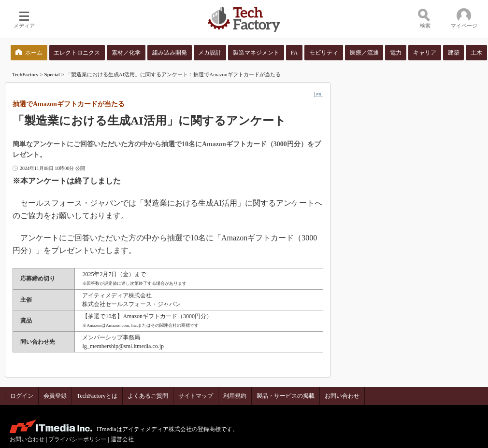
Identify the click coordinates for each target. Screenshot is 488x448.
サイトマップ (196, 396)
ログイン (22, 396)
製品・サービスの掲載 (286, 396)
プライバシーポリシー (77, 439)
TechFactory (25, 74)
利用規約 (235, 396)
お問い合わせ (342, 396)
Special (52, 74)
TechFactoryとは (97, 396)
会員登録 (55, 396)
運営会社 (122, 439)
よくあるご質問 (148, 396)
